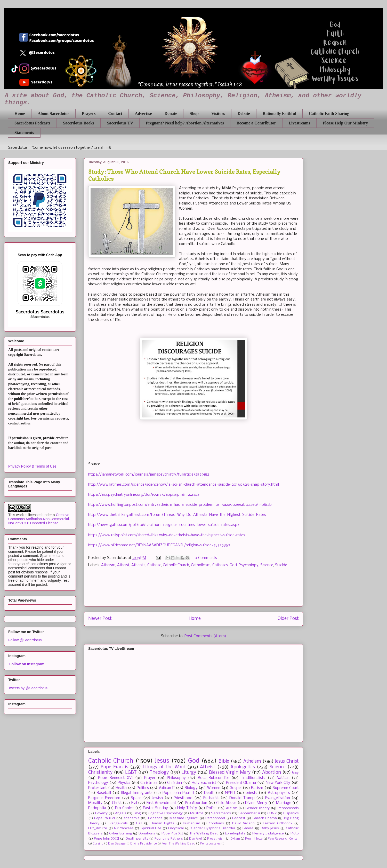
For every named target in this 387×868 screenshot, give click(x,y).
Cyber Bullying (121, 834)
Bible (224, 762)
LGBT (131, 773)
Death (209, 793)
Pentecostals (288, 808)
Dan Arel (195, 839)
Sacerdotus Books (79, 123)
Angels (121, 813)
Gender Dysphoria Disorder (213, 828)
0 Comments (206, 558)
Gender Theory (257, 808)
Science (267, 565)
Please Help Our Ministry (345, 123)
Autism (232, 808)
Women (214, 788)
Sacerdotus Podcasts (32, 123)
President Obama (241, 783)
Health (121, 788)
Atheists (138, 565)
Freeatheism (216, 839)
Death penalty (137, 839)
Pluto (295, 834)
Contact (115, 113)
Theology (159, 773)
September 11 (249, 813)
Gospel (236, 788)
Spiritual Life (151, 828)
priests (251, 793)
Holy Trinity (187, 808)
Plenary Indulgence (268, 834)
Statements (24, 133)
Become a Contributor (256, 123)
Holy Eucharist (204, 783)
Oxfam (235, 839)
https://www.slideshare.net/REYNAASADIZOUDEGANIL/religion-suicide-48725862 (159, 545)
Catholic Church (176, 565)
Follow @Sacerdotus (25, 640)
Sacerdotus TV (120, 123)
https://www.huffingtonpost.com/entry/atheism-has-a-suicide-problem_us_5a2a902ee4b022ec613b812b (180, 505)
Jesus (162, 761)
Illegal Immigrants (137, 793)
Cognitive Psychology (166, 813)
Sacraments (221, 813)
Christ (117, 803)
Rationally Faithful (279, 113)
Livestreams (299, 123)
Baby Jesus (270, 828)
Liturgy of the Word (164, 767)
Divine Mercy (256, 803)
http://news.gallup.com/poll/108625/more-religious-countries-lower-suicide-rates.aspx (164, 525)
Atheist (123, 565)
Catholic (154, 565)
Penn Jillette (254, 839)
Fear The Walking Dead (178, 844)
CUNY (272, 813)
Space (136, 798)
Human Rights (163, 823)
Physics (124, 783)
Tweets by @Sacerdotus (28, 688)
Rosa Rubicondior (213, 778)
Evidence (155, 818)
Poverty (101, 813)
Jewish (157, 798)
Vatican (283, 778)
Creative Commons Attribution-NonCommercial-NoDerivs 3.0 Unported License (39, 519)
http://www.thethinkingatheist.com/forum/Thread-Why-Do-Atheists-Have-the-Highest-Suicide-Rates (177, 515)
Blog (137, 813)
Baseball (104, 793)
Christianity (100, 773)
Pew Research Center (283, 839)
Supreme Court (286, 788)
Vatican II (167, 788)
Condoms (216, 823)
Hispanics (291, 813)
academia (132, 818)
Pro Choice (124, 808)
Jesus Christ (287, 762)
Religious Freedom (104, 798)
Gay (295, 773)
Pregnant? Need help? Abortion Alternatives (185, 123)
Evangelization (278, 798)
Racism (257, 788)
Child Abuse (226, 803)
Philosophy (176, 778)
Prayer (150, 778)
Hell (139, 823)
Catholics (220, 565)
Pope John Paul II (178, 793)
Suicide (281, 565)
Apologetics (243, 767)
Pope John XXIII (106, 839)
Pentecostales (210, 844)
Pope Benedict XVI (115, 778)
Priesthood (183, 798)
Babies (248, 828)
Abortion (272, 773)
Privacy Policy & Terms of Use (32, 466)
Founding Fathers (169, 839)
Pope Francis (114, 767)
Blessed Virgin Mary (230, 773)
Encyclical (176, 828)
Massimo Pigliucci (184, 818)
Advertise (143, 113)
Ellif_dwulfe (98, 828)
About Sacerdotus (53, 113)
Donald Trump (242, 798)
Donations (147, 834)
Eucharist (211, 798)
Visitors (218, 113)
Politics (143, 788)
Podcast (239, 818)
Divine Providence (144, 844)
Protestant (98, 788)
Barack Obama (265, 818)
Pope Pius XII (172, 834)
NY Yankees (124, 828)
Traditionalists (253, 778)
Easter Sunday (155, 808)
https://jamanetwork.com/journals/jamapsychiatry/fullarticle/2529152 (149, 475)
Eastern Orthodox (278, 823)
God (233, 565)
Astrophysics (279, 793)
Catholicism (201, 565)
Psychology (249, 565)
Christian (175, 783)
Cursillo (98, 844)
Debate (244, 113)
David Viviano (243, 823)
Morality (95, 803)
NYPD (230, 793)
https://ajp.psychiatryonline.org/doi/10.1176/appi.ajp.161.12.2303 (144, 495)
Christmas (149, 783)
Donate (171, 113)
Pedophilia (97, 808)
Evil (134, 803)
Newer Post (100, 619)
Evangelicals (118, 823)
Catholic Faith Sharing (329, 113)
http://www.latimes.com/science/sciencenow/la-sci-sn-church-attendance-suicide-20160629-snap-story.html (184, 485)
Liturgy (189, 773)
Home (20, 113)
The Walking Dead (204, 834)
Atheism (108, 565)
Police (211, 808)
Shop (194, 113)
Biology (191, 788)
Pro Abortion (196, 803)
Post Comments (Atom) (205, 636)
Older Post (288, 619)
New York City (278, 783)
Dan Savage (117, 844)
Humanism (192, 823)
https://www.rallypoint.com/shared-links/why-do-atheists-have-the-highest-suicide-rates (167, 535)
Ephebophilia (235, 834)
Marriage (284, 803)
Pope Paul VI (105, 818)
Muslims (197, 813)
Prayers (89, 113)
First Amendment (161, 803)
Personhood (215, 818)
